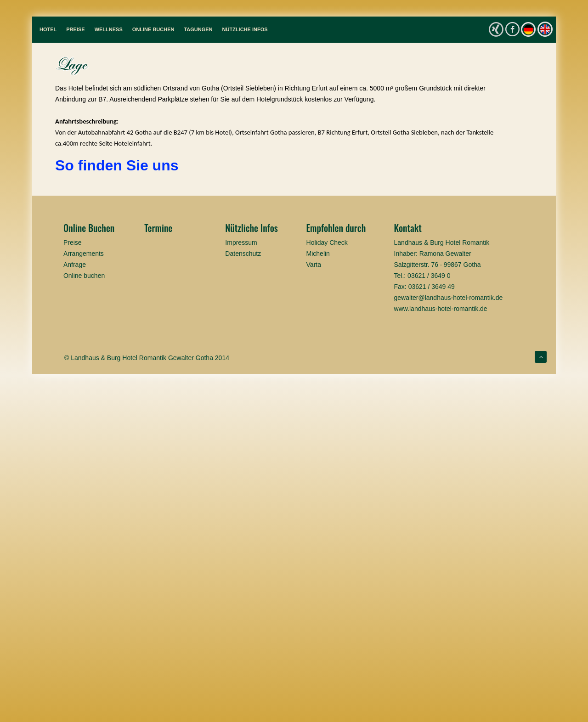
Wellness (109, 29)
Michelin (318, 254)
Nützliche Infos (245, 29)
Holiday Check (327, 243)
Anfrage (75, 265)
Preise (75, 29)
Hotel (48, 29)
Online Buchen (153, 29)
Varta (314, 265)
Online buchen (84, 276)
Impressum (241, 243)
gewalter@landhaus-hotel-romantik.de (449, 298)
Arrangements (84, 254)
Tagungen (198, 29)
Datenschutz (243, 254)
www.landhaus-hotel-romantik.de (441, 309)
